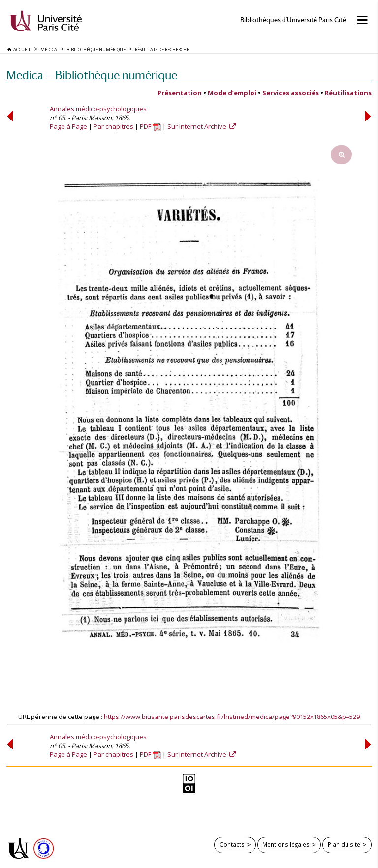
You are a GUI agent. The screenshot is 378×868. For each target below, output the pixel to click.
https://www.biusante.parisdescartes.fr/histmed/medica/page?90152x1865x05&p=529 (232, 717)
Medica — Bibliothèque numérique (92, 75)
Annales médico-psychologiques (98, 109)
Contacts (232, 844)
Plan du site (344, 844)
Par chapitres (113, 126)
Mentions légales (286, 844)
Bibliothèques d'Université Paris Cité (293, 20)
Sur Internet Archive (198, 126)
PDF (150, 126)
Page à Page (68, 126)
